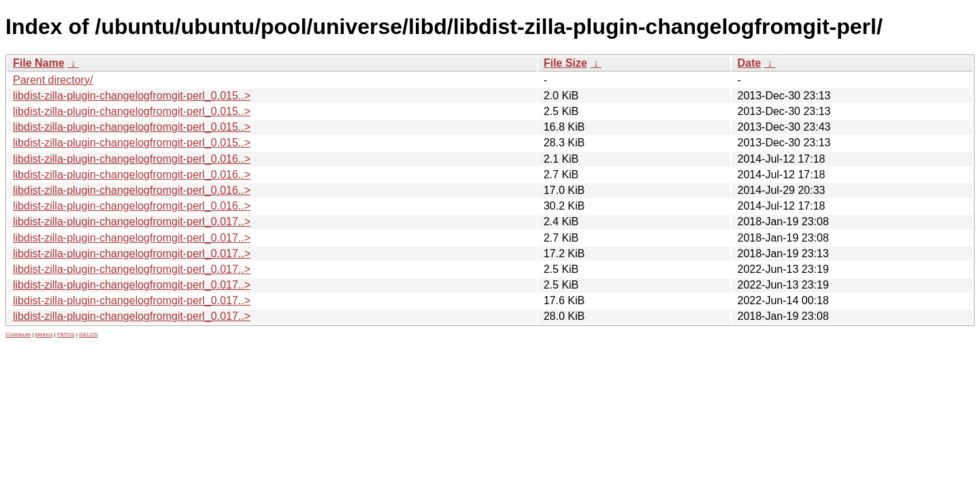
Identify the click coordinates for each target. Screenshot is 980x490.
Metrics (44, 334)
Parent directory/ (53, 80)
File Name (39, 63)
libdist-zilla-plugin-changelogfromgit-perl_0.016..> (132, 159)
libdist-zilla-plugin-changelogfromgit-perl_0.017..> (132, 222)
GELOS (88, 334)
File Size (566, 63)
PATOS (66, 334)
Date (749, 63)
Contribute (18, 334)
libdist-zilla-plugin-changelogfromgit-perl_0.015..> (132, 96)
